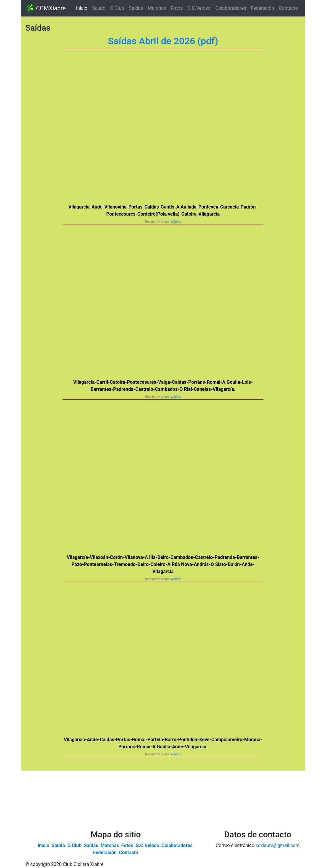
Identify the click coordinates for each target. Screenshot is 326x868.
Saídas (136, 8)
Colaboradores (231, 8)
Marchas (157, 8)
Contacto (288, 8)
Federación (262, 8)
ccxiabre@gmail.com (278, 845)
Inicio (83, 8)
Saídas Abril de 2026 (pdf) (163, 41)
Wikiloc (176, 222)
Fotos (177, 8)
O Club (117, 8)
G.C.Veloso (199, 8)
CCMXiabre (46, 8)
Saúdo (99, 8)
